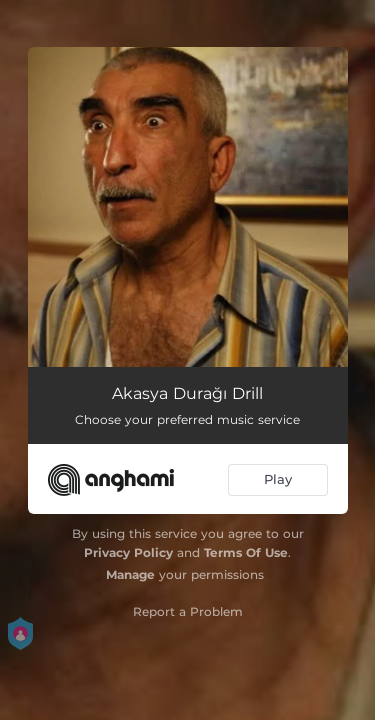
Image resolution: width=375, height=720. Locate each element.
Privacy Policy (128, 552)
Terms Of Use (246, 552)
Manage (130, 574)
